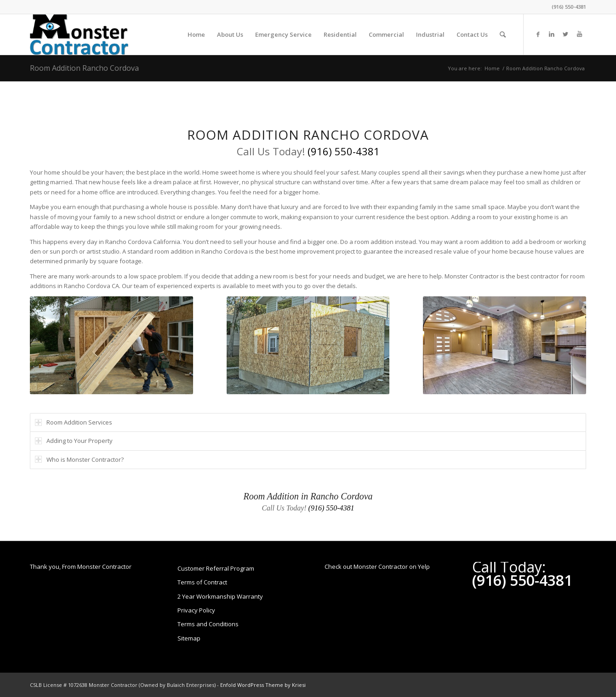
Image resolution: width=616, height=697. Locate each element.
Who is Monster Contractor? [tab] (79, 459)
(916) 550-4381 (569, 7)
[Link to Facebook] (538, 34)
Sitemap (189, 638)
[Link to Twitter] (565, 34)
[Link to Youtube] (579, 34)
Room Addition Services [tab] (74, 422)
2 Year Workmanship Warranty (220, 596)
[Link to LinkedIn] (552, 34)
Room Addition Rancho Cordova (84, 68)
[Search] (503, 34)
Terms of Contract (202, 582)
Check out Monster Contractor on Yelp (377, 567)
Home (492, 68)
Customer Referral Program (216, 568)
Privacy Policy (196, 610)
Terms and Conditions (208, 624)
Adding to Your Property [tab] (74, 441)
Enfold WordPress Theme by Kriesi (263, 685)
